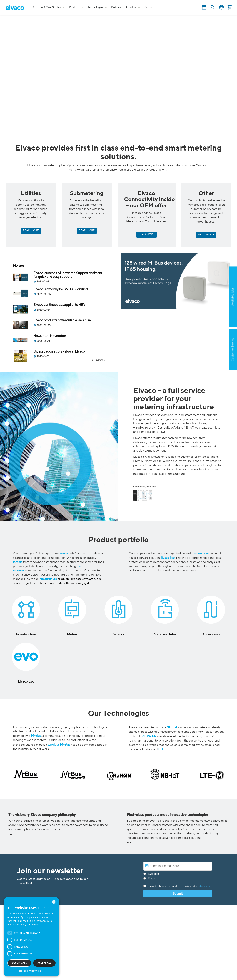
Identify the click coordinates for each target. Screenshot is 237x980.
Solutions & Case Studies (47, 7)
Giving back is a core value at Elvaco (59, 352)
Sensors (118, 635)
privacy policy (205, 886)
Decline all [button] (19, 963)
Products (74, 7)
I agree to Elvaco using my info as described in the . (178, 886)
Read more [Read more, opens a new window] (33, 925)
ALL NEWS (97, 361)
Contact (149, 7)
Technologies (95, 7)
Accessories (211, 635)
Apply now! (214, 315)
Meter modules (165, 635)
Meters (72, 635)
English (221, 7)
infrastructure (48, 579)
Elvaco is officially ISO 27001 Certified (61, 289)
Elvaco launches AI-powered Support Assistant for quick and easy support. (68, 275)
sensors (63, 554)
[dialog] (31, 937)
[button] (31, 971)
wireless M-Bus (59, 745)
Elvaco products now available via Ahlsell (63, 320)
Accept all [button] (44, 963)
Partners (116, 7)
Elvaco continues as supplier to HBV (59, 305)
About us (131, 7)
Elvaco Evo (167, 558)
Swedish (153, 874)
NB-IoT (172, 727)
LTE (161, 749)
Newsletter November (50, 336)
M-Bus (36, 736)
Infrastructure (26, 635)
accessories (201, 554)
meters (18, 562)
